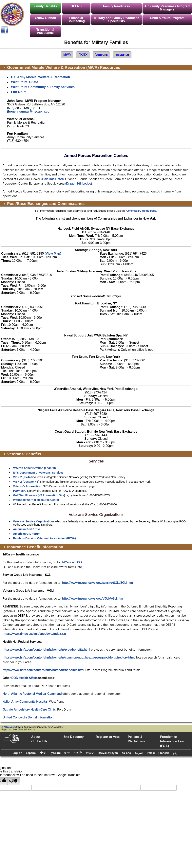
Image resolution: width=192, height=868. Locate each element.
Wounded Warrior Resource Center (36, 500)
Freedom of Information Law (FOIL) (172, 741)
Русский (55, 753)
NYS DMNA (10, 727)
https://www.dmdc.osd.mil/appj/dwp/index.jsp (34, 634)
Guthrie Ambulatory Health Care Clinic (29, 710)
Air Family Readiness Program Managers (167, 8)
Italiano (126, 753)
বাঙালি (78, 753)
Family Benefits (45, 6)
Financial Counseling (76, 19)
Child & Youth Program (167, 18)
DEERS (76, 6)
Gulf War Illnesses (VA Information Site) (39, 495)
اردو (176, 753)
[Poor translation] (14, 781)
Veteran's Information (27, 486)
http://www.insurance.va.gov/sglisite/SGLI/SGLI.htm (97, 583)
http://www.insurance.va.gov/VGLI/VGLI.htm (93, 599)
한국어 (90, 753)
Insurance (122, 55)
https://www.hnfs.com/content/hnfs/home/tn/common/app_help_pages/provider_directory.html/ (69, 658)
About (36, 737)
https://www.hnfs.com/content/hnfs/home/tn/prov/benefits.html (46, 650)
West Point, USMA (25, 82)
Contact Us (39, 741)
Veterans (101, 55)
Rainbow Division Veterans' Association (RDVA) (44, 538)
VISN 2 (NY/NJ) (23, 477)
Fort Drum (19, 92)
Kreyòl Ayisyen (108, 753)
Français (164, 753)
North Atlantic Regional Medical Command (32, 694)
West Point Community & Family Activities (43, 87)
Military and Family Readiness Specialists (116, 19)
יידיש (67, 753)
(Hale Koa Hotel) (52, 179)
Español (31, 753)
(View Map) (53, 253)
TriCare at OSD (72, 562)
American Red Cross (27, 529)
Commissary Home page (141, 211)
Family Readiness (116, 6)
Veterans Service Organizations (34, 521)
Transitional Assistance (45, 31)
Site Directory (74, 737)
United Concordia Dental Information (28, 717)
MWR (67, 55)
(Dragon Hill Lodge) (79, 184)
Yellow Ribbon (45, 18)
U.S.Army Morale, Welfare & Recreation (41, 77)
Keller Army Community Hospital (25, 702)
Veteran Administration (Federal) (34, 468)
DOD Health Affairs (24, 678)
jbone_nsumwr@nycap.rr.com (30, 111)
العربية (139, 753)
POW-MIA (19, 491)
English (18, 753)
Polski (151, 753)
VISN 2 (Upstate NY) (26, 482)
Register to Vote (108, 737)
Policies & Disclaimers (136, 739)
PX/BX (83, 55)
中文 (43, 753)
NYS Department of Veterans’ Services (38, 473)
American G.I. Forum (27, 534)
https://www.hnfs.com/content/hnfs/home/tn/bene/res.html (43, 670)
